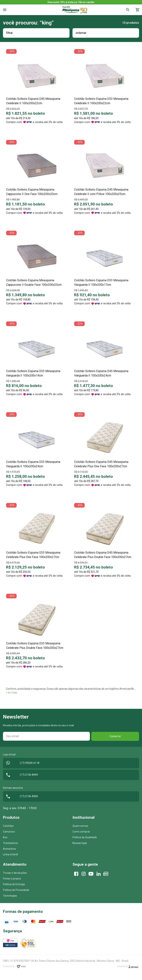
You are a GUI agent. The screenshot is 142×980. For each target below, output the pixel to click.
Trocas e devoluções (15, 873)
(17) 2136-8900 (21, 796)
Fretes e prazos (12, 879)
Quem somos (80, 826)
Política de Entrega (14, 884)
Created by (128, 967)
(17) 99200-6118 (22, 763)
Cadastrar (115, 736)
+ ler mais (12, 693)
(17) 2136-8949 (21, 775)
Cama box (9, 832)
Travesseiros (10, 843)
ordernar (81, 33)
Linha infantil (10, 854)
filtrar (9, 33)
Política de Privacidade (16, 890)
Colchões (8, 826)
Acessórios (9, 849)
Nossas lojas (80, 843)
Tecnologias (10, 896)
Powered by (14, 967)
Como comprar (81, 832)
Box (5, 837)
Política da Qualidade (85, 837)
